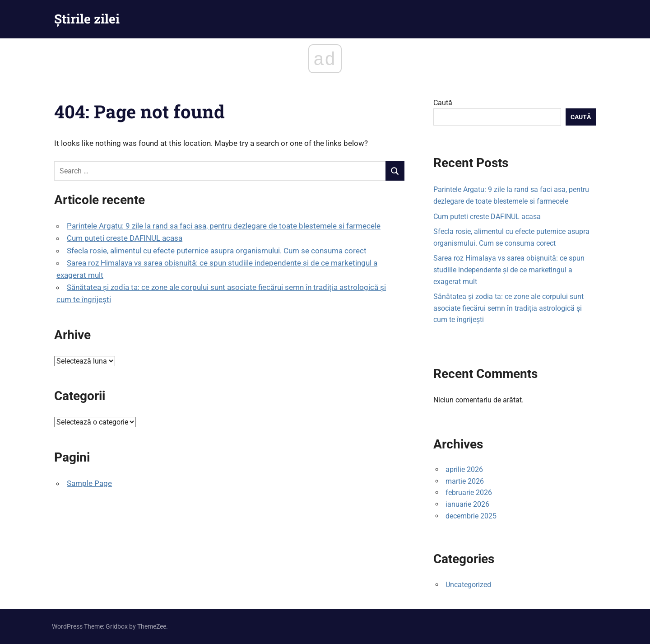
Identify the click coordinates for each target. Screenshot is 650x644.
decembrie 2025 (471, 516)
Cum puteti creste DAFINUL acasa (125, 238)
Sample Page (89, 483)
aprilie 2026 (464, 469)
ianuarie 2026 (467, 504)
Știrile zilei (87, 19)
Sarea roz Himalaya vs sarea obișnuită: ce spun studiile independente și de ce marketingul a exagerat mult (509, 270)
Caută (443, 103)
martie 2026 (465, 481)
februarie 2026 (469, 492)
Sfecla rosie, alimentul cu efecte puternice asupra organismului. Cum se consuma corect (217, 251)
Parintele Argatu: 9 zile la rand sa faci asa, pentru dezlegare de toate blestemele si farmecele (224, 226)
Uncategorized (468, 585)
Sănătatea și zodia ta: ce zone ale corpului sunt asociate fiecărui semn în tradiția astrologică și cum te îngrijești (508, 308)
